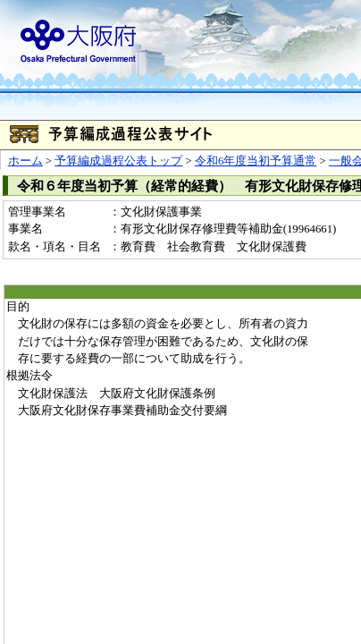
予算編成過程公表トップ (118, 161)
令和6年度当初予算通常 (256, 161)
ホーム (25, 161)
